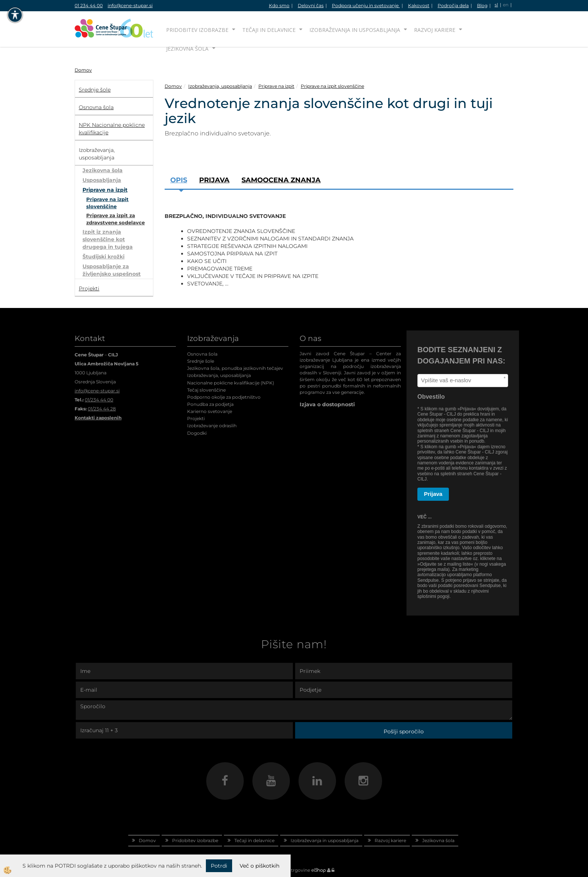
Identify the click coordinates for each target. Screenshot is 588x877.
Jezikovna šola (187, 49)
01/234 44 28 (102, 409)
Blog (482, 5)
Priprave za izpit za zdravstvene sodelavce (115, 219)
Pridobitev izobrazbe (197, 30)
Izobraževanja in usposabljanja (355, 30)
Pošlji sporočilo (404, 731)
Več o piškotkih (259, 866)
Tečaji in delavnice (269, 30)
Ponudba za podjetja (210, 404)
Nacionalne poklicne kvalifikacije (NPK (230, 383)
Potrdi (219, 866)
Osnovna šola (202, 354)
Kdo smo (279, 5)
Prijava (433, 494)
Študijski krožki (103, 257)
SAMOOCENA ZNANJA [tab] (281, 180)
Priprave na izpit (105, 190)
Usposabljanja (102, 180)
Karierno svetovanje (210, 411)
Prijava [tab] (214, 180)
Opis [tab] (179, 180)
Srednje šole (201, 361)
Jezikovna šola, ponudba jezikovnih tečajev (235, 368)
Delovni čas (311, 5)
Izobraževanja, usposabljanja (220, 86)
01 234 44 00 (89, 5)
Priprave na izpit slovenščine (107, 203)
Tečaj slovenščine (206, 390)
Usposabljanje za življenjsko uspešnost (112, 270)
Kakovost (419, 5)
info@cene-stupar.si (130, 5)
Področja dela (453, 5)
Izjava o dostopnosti (327, 404)
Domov (83, 70)
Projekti (196, 418)
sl (496, 5)
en (506, 5)
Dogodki (197, 433)
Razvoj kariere (435, 30)
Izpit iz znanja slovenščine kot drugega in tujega (108, 239)
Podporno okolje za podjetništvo (224, 397)
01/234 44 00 (99, 400)
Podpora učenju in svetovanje (366, 5)
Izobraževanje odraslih (212, 426)
